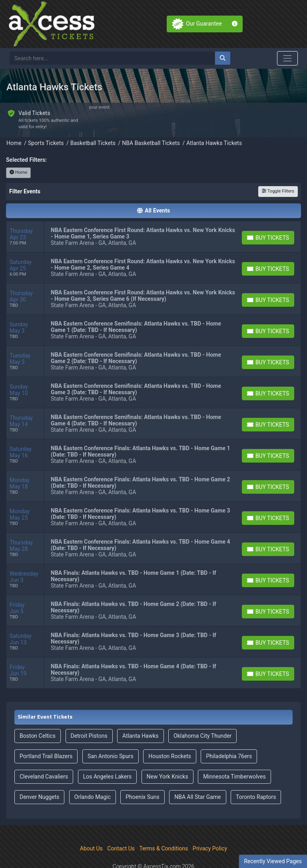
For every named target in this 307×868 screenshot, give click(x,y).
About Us (91, 826)
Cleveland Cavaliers (44, 755)
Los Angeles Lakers (107, 755)
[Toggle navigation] (287, 58)
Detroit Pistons (89, 714)
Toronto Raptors (256, 775)
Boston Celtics (38, 714)
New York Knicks (167, 755)
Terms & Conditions (164, 826)
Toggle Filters (278, 169)
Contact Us (121, 826)
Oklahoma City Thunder (202, 714)
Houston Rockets (170, 734)
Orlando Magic (93, 775)
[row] (153, 215)
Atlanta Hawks (140, 714)
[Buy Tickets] (268, 216)
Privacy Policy (210, 826)
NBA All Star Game (197, 775)
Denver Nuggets (39, 775)
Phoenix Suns (143, 775)
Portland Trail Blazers (46, 734)
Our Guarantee (204, 24)
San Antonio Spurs (111, 734)
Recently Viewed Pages (273, 861)
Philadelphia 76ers (229, 734)
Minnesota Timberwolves (234, 755)
